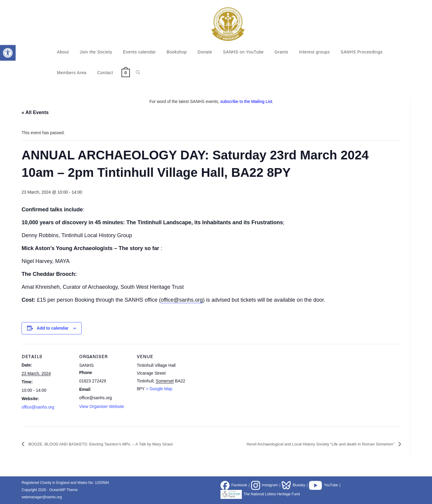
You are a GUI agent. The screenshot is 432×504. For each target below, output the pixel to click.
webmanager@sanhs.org (42, 497)
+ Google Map (159, 389)
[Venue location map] (226, 385)
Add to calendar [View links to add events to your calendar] (53, 328)
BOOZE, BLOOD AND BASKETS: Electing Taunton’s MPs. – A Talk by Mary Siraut (115, 444)
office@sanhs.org (182, 300)
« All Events (35, 112)
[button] (8, 53)
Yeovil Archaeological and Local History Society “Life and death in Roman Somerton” (305, 444)
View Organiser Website (102, 406)
